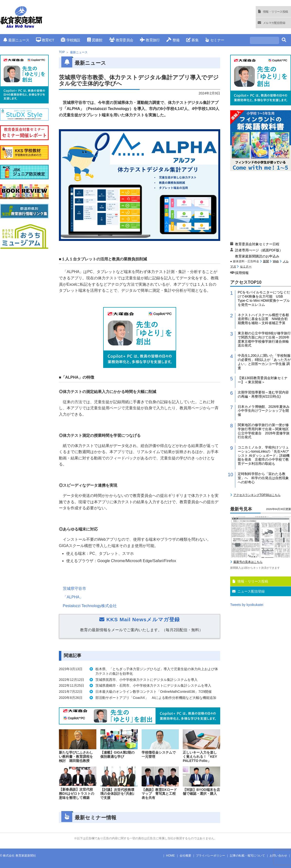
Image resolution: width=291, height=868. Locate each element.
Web (276, 261)
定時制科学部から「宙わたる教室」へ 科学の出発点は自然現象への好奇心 (263, 478)
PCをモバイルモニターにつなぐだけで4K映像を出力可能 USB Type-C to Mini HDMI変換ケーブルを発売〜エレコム (264, 298)
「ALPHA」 (73, 597)
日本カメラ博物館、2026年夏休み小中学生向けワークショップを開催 (264, 411)
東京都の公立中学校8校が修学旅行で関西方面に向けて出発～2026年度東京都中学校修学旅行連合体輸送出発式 (264, 339)
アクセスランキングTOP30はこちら (257, 495)
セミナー (215, 40)
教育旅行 (150, 40)
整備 (173, 40)
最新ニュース (16, 40)
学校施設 (70, 40)
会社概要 (185, 856)
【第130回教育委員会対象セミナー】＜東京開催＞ (263, 380)
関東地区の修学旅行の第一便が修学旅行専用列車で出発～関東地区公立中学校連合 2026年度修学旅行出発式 (264, 431)
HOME (171, 856)
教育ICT (45, 40)
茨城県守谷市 (74, 589)
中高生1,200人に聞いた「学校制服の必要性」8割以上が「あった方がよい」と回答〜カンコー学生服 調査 (264, 362)
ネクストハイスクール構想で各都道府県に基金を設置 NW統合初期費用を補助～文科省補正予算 (263, 319)
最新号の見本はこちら (248, 562)
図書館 (95, 40)
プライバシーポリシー (210, 856)
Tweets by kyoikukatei (247, 605)
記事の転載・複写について (247, 856)
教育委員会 (121, 40)
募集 (192, 40)
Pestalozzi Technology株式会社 (90, 606)
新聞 (266, 261)
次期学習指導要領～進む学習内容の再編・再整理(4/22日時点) (263, 394)
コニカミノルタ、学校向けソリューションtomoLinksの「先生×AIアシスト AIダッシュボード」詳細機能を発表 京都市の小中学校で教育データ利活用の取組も (264, 455)
